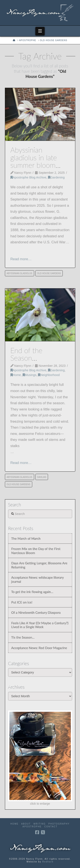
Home (16, 375)
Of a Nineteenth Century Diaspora (36, 612)
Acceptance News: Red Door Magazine (39, 648)
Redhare (48, 862)
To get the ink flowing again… (32, 592)
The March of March (26, 538)
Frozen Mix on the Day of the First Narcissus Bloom (36, 551)
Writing (40, 824)
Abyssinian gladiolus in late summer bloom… (36, 157)
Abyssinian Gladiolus (19, 273)
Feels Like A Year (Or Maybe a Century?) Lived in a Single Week (40, 625)
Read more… (21, 259)
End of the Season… (26, 354)
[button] (40, 31)
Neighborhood (49, 375)
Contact (51, 827)
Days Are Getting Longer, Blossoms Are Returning (39, 565)
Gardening (56, 177)
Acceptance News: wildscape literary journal (38, 579)
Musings (30, 375)
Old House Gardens (49, 273)
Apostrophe (32, 827)
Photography (59, 824)
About (26, 824)
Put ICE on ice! (22, 602)
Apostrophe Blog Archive (28, 177)
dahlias (42, 477)
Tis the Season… (23, 637)
